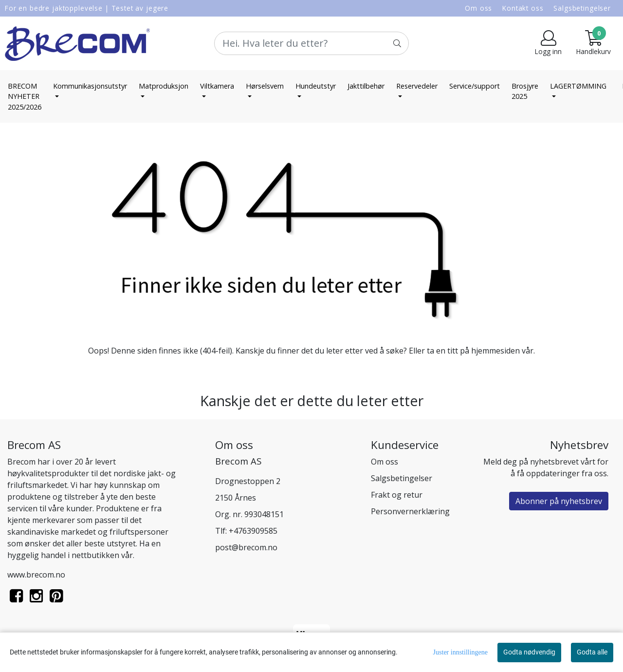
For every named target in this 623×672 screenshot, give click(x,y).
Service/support (475, 86)
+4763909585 (253, 531)
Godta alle (592, 652)
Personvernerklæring (410, 511)
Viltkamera (217, 86)
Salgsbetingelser (582, 8)
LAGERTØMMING (578, 86)
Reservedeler (417, 86)
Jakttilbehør (366, 86)
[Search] (311, 43)
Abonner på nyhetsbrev (559, 501)
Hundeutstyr (316, 86)
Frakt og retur (397, 495)
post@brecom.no (246, 547)
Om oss (478, 8)
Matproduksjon (164, 86)
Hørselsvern (265, 86)
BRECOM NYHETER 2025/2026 (25, 96)
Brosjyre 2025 (525, 91)
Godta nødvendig (529, 652)
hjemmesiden (495, 351)
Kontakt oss (523, 8)
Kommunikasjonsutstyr (90, 86)
